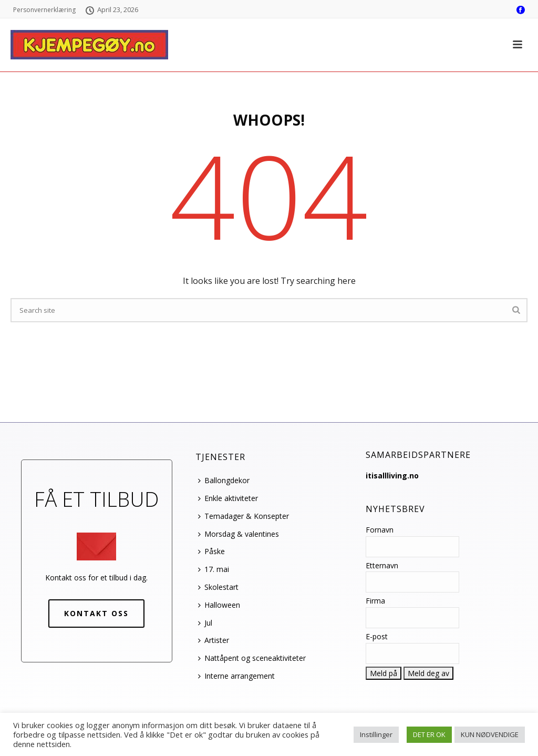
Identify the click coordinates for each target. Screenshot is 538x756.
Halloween (219, 605)
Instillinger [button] (376, 734)
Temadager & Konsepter (244, 516)
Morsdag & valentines (239, 534)
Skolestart (218, 587)
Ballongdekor (224, 480)
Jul (205, 623)
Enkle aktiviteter (228, 498)
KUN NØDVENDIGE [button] (490, 734)
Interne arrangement (236, 676)
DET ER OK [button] (429, 734)
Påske (211, 551)
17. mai (214, 569)
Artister (214, 640)
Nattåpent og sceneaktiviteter (252, 658)
